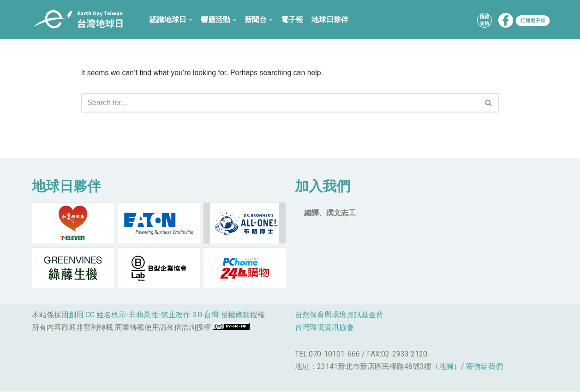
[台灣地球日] (81, 20)
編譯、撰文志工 (330, 213)
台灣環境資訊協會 (324, 328)
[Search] (280, 103)
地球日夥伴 (330, 20)
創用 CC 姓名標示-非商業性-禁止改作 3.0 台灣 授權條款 (159, 316)
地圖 (446, 367)
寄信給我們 (484, 367)
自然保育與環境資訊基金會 (339, 316)
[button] (488, 103)
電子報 (292, 20)
